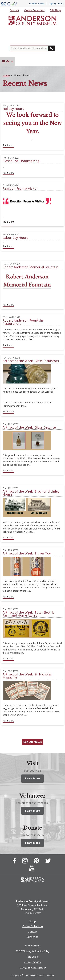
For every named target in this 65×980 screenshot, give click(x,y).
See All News (32, 742)
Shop (33, 921)
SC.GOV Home (33, 946)
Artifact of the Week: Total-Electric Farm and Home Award (28, 614)
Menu (8, 61)
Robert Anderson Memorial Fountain (30, 267)
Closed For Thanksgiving (21, 161)
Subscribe (32, 937)
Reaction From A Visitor (20, 188)
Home (6, 75)
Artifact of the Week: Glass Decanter (30, 427)
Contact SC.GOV (32, 962)
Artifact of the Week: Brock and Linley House (31, 493)
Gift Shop (55, 10)
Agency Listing (56, 4)
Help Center (32, 957)
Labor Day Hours (15, 238)
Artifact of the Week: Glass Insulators (31, 361)
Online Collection (34, 10)
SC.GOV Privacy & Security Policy (33, 951)
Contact (14, 10)
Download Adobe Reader (33, 968)
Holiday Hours (13, 109)
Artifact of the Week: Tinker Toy (27, 553)
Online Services (37, 4)
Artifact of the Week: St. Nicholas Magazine (27, 676)
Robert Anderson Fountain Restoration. (23, 322)
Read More (8, 145)
